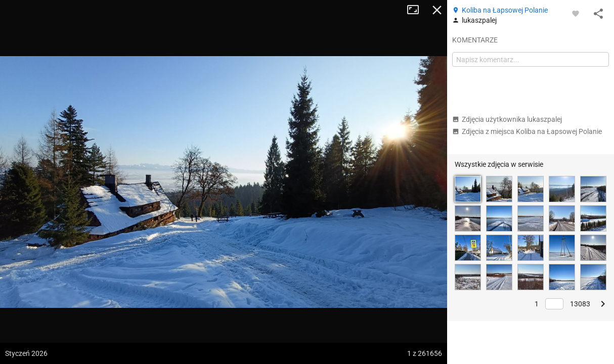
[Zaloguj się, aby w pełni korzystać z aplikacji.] (576, 13)
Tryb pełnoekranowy (417, 10)
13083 (580, 304)
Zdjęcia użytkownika (507, 119)
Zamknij (437, 10)
